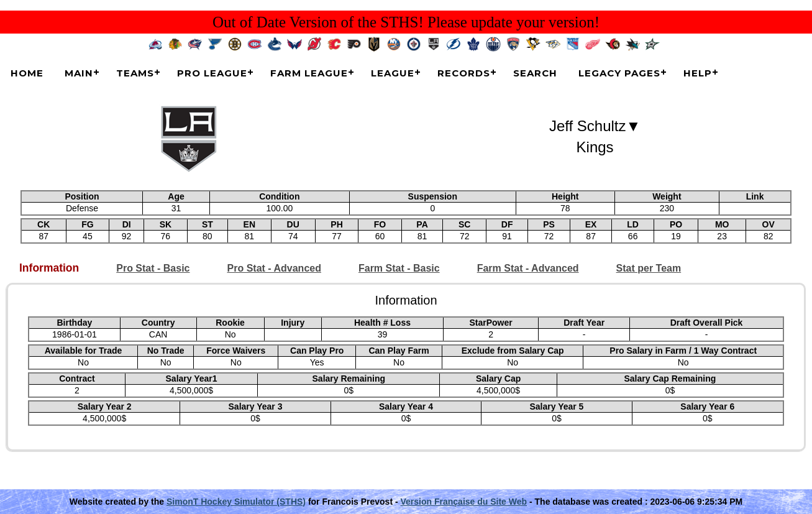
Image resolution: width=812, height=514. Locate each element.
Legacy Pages (619, 73)
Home (27, 73)
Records (464, 73)
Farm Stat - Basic (399, 268)
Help (698, 73)
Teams (135, 73)
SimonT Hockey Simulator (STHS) (236, 502)
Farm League (309, 73)
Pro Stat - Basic (153, 268)
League (393, 73)
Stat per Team (649, 268)
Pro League (212, 73)
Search (535, 73)
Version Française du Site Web (464, 502)
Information (49, 268)
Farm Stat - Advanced (528, 268)
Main (79, 73)
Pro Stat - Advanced (274, 268)
